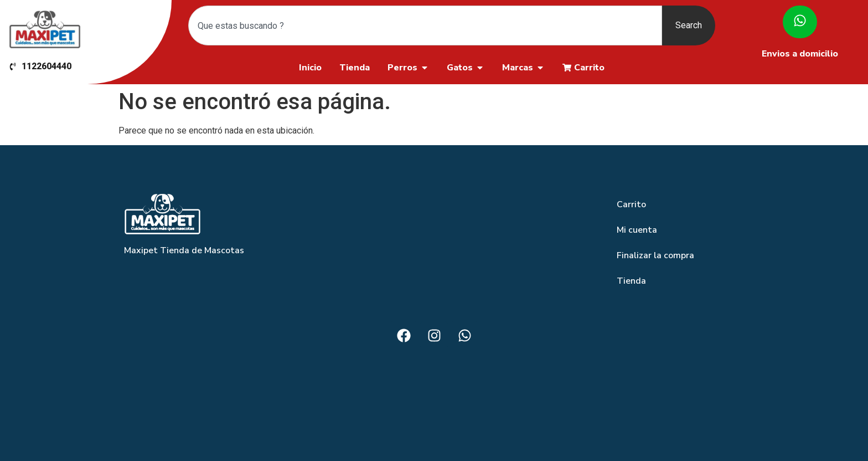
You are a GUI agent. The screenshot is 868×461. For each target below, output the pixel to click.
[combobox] (425, 25)
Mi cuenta (637, 230)
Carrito (631, 204)
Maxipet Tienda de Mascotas (184, 250)
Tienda (631, 281)
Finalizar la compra (655, 255)
